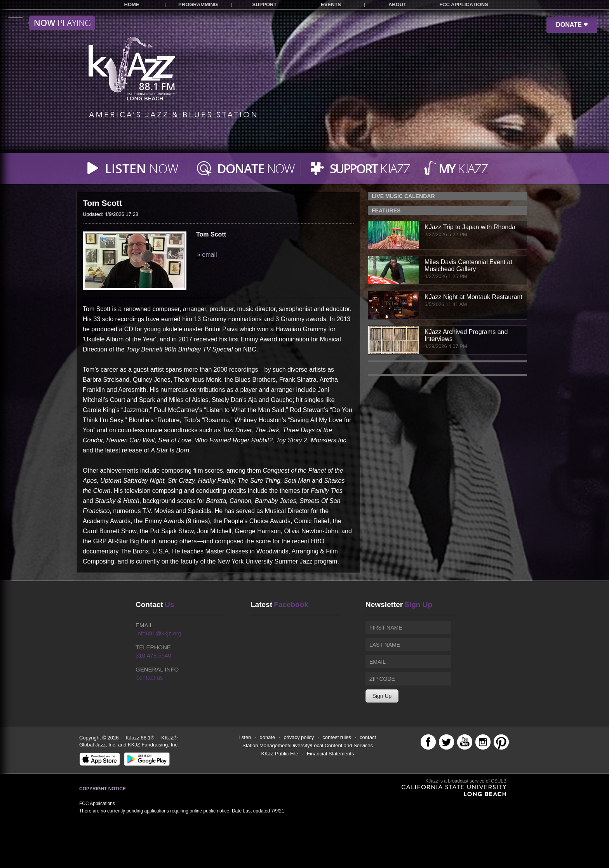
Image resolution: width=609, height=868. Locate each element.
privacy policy (299, 737)
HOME (132, 4)
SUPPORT (265, 4)
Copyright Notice (103, 789)
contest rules (337, 737)
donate (267, 737)
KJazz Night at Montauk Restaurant (473, 297)
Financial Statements (330, 754)
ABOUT (397, 4)
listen (245, 737)
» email (207, 255)
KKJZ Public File (280, 754)
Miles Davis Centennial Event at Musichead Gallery (468, 265)
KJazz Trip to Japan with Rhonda (470, 227)
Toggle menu (51, 23)
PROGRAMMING (198, 4)
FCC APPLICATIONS (464, 4)
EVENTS (331, 4)
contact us (150, 678)
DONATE (572, 25)
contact (368, 737)
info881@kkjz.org (159, 633)
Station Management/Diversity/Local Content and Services (308, 745)
